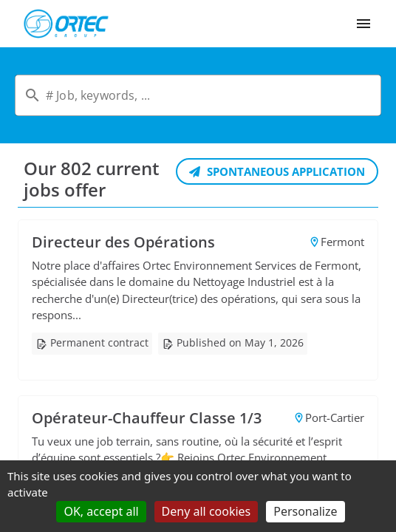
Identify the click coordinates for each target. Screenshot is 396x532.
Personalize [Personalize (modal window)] (305, 511)
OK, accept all (101, 511)
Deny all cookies (206, 511)
